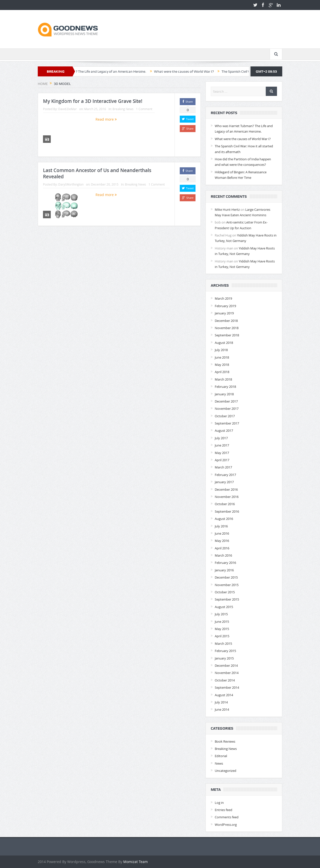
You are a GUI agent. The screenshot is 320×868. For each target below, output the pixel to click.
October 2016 (225, 504)
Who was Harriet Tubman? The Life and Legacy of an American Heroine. (110, 71)
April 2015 (222, 636)
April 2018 (222, 372)
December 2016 (226, 489)
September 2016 (227, 511)
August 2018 (224, 343)
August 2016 (224, 519)
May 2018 (222, 365)
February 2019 (225, 306)
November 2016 (227, 497)
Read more (106, 119)
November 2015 (227, 585)
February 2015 (225, 651)
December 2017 (226, 401)
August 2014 (224, 695)
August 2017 (224, 431)
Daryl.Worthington (71, 184)
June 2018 (222, 357)
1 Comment (144, 109)
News (219, 763)
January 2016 (224, 570)
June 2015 (222, 622)
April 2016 (222, 548)
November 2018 (227, 328)
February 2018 (225, 387)
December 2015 (226, 577)
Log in (219, 803)
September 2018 (227, 335)
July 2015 (221, 614)
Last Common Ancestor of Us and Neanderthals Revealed (97, 173)
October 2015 (225, 592)
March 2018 (223, 379)
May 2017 (222, 453)
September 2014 (227, 687)
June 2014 (222, 709)
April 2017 (222, 460)
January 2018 (224, 394)
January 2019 (224, 313)
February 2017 (225, 475)
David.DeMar (67, 109)
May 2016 (222, 541)
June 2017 (222, 445)
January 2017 (224, 482)
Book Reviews (225, 741)
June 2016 (222, 533)
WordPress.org (226, 825)
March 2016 (223, 555)
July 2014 (221, 702)
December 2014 (226, 665)
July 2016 (221, 526)
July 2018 (221, 350)
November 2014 (227, 673)
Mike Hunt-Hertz (227, 210)
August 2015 (224, 607)
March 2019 (223, 298)
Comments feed (227, 817)
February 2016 (225, 563)
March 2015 (223, 644)
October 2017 (225, 416)
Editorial (221, 756)
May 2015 (222, 629)
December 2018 (226, 321)
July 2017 (221, 438)
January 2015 (224, 658)
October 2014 (225, 680)
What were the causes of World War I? (203, 71)
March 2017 (223, 467)
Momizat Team (135, 862)
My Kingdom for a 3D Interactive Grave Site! (93, 101)
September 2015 (227, 599)
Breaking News (123, 109)
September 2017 (227, 423)
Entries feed (223, 810)
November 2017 (227, 409)
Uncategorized (225, 771)
